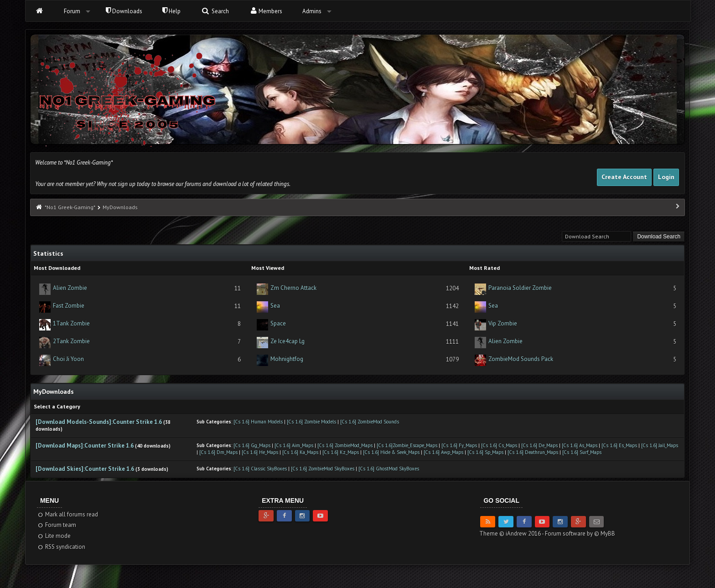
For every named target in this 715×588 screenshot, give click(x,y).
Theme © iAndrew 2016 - (512, 534)
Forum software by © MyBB (580, 534)
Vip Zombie (503, 323)
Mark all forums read (68, 514)
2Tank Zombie (71, 341)
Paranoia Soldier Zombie (520, 288)
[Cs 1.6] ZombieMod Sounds (370, 422)
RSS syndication (61, 547)
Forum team (57, 525)
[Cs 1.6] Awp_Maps (443, 452)
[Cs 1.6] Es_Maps (619, 445)
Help (171, 11)
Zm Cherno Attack (293, 288)
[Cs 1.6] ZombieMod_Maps (345, 445)
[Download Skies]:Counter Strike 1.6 (85, 469)
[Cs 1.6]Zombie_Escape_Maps (408, 445)
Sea (275, 306)
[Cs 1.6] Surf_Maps (582, 452)
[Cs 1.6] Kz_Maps (341, 452)
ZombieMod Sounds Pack (521, 359)
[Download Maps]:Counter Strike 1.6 (85, 446)
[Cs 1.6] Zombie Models (311, 422)
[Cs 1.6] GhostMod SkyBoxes (389, 469)
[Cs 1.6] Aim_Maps (294, 445)
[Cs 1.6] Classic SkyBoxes (260, 469)
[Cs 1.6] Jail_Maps (660, 445)
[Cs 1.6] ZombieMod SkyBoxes (323, 469)
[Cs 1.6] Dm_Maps (218, 452)
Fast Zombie (69, 306)
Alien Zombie (70, 288)
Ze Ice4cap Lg (288, 341)
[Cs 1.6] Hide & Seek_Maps (391, 452)
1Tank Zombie (71, 323)
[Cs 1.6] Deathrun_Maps (533, 452)
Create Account (624, 177)
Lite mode (54, 536)
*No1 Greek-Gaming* (70, 207)
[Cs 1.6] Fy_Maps (459, 445)
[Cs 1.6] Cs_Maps (499, 445)
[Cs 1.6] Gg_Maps (252, 445)
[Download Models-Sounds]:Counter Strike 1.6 (99, 422)
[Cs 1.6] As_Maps (580, 445)
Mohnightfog (287, 359)
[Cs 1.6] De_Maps (539, 445)
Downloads (124, 11)
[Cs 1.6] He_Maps (260, 452)
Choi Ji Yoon (68, 359)
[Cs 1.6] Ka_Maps (300, 452)
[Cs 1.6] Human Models (258, 422)
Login (666, 177)
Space (278, 323)
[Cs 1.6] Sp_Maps (485, 452)
